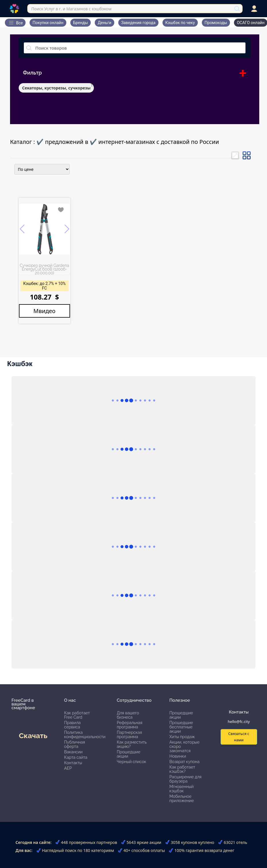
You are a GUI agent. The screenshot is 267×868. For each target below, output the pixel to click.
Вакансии (73, 752)
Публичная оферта (75, 744)
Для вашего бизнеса (128, 715)
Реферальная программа (130, 725)
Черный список (132, 762)
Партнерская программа (129, 735)
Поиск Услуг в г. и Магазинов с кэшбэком (71, 9)
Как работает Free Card (77, 715)
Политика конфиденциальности (85, 735)
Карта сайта (76, 757)
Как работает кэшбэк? (182, 769)
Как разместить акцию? (132, 744)
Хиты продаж (182, 737)
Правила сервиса (72, 725)
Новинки (178, 756)
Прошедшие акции (129, 754)
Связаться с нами (239, 737)
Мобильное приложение (182, 798)
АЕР (68, 768)
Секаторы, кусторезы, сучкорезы (56, 88)
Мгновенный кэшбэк (181, 789)
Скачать (33, 736)
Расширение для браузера (185, 779)
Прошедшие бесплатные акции (181, 727)
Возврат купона (184, 762)
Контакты (73, 763)
